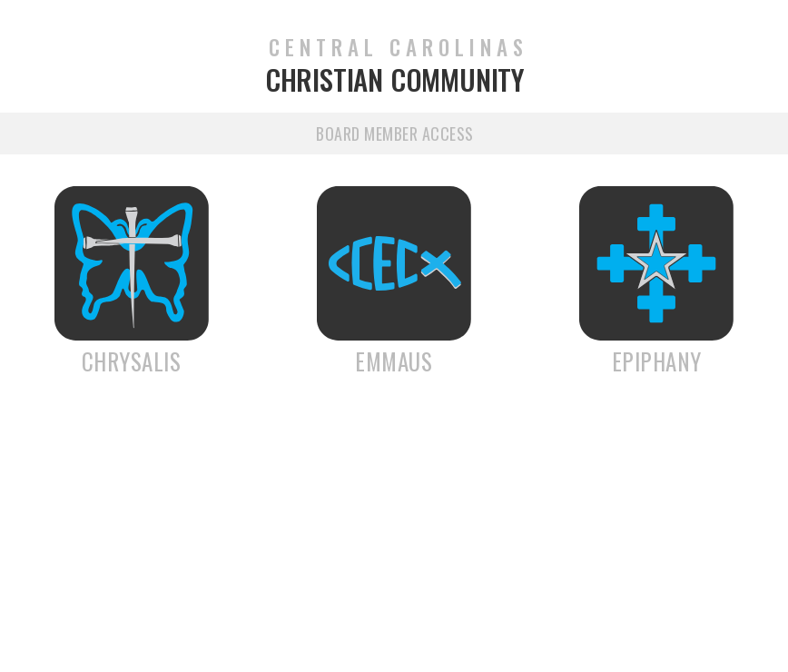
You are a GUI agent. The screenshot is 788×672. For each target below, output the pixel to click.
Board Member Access (395, 133)
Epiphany (657, 361)
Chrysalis (132, 361)
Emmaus (394, 361)
